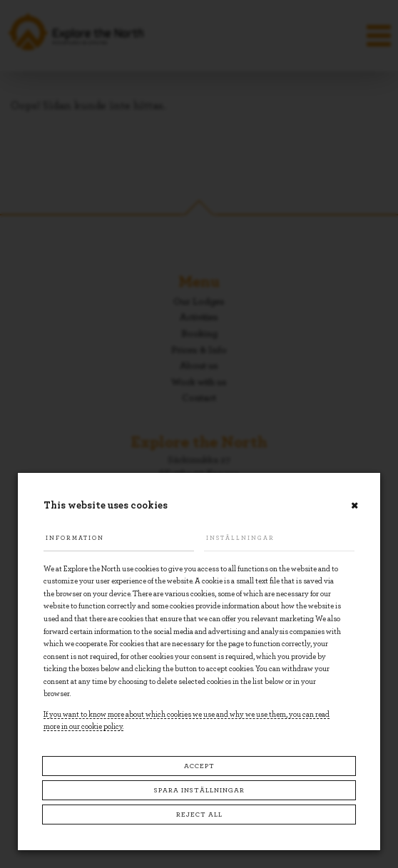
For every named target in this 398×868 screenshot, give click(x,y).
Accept (199, 766)
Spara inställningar (199, 790)
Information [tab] (75, 538)
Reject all (199, 815)
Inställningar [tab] (240, 538)
